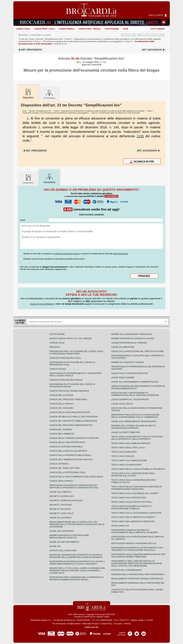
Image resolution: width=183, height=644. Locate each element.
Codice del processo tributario (68, 399)
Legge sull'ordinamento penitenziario (134, 421)
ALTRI (125, 29)
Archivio (127, 624)
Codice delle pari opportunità (67, 442)
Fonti (31, 39)
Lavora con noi (92, 627)
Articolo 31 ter (60, 44)
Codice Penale (67, 29)
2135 (140, 136)
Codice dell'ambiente (62, 434)
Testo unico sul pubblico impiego (131, 443)
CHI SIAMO (128, 35)
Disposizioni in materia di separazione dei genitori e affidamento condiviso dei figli (74, 486)
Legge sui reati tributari (126, 432)
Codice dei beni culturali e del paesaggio (74, 417)
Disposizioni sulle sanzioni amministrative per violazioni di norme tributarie (138, 556)
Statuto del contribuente (127, 570)
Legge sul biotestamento (64, 542)
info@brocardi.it (74, 624)
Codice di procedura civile (65, 358)
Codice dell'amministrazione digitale (71, 459)
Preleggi (55, 347)
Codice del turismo (61, 429)
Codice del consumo (61, 408)
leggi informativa (121, 254)
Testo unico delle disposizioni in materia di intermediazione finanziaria (136, 488)
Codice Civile (23, 29)
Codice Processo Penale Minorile (69, 391)
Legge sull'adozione (61, 531)
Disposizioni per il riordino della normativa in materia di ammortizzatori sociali (76, 578)
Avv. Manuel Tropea (101, 617)
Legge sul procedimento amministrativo (135, 382)
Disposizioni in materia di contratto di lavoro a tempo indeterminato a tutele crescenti (77, 563)
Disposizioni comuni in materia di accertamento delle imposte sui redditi (135, 531)
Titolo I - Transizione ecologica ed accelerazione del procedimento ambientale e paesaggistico (88, 112)
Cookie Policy (106, 624)
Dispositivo (28, 179)
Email (23, 220)
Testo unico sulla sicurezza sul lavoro (135, 493)
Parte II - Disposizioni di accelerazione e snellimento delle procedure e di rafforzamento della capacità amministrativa (99, 111)
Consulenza (49, 94)
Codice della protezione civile (68, 472)
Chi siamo (118, 624)
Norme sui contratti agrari (127, 362)
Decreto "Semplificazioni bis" (49, 39)
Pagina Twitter (137, 633)
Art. (32, 50)
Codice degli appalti (61, 481)
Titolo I (79, 41)
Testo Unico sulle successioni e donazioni (136, 513)
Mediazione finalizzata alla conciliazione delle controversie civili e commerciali (135, 416)
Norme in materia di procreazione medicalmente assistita (69, 536)
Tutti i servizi (158, 29)
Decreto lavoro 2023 (62, 496)
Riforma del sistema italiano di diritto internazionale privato (134, 427)
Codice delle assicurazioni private (70, 412)
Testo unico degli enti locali (128, 448)
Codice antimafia (59, 464)
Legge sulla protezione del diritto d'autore (138, 351)
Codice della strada (61, 395)
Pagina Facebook (130, 633)
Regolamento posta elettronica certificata (137, 579)
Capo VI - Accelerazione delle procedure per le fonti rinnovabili (116, 113)
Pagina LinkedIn (144, 633)
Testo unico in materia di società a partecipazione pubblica (131, 507)
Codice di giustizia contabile (66, 447)
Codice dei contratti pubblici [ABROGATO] (73, 421)
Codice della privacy (62, 404)
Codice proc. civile (44, 29)
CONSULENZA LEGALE (151, 35)
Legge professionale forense (129, 343)
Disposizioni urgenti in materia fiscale (134, 543)
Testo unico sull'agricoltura (129, 498)
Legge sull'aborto (60, 492)
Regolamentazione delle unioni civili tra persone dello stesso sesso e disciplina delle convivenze (77, 524)
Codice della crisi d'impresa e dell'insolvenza (76, 477)
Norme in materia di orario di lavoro (133, 338)
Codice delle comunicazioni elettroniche (74, 438)
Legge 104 (55, 546)
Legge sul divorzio (61, 518)
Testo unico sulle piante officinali (132, 502)
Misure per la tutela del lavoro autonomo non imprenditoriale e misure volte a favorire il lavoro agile (77, 571)
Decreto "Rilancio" (60, 509)
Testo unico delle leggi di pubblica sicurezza (138, 469)
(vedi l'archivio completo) (91, 214)
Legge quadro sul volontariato (130, 399)
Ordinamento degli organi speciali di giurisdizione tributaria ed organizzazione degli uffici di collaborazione (136, 563)
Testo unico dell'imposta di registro (133, 521)
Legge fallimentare (123, 347)
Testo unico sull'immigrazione (129, 460)
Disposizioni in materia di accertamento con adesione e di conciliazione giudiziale (137, 549)
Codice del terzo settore (65, 468)
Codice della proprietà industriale (70, 455)
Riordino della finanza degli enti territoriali (138, 574)
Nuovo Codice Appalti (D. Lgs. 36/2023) (71, 338)
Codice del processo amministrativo (71, 425)
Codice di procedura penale (66, 380)
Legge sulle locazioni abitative (130, 373)
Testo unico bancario (124, 452)
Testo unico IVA (120, 526)
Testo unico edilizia (123, 456)
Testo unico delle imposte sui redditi (133, 517)
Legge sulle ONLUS (122, 404)
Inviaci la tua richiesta (41, 304)
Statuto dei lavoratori (63, 551)
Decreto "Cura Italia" (62, 513)
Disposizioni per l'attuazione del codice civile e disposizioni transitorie (76, 353)
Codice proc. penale (90, 29)
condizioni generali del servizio (67, 254)
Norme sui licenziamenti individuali (132, 334)
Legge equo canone (123, 378)
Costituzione (112, 29)
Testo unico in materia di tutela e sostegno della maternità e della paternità (137, 438)
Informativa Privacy (90, 624)
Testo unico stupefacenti (126, 465)
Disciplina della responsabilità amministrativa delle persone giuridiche (135, 394)
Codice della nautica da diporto (68, 451)
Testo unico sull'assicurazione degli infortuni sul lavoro (133, 475)
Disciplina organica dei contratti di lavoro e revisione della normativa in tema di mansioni (76, 556)
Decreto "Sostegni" (61, 505)
